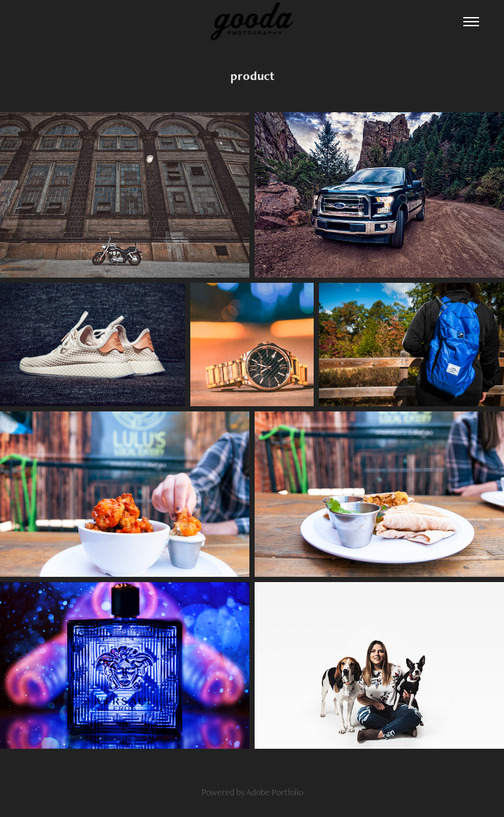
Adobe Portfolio (275, 792)
